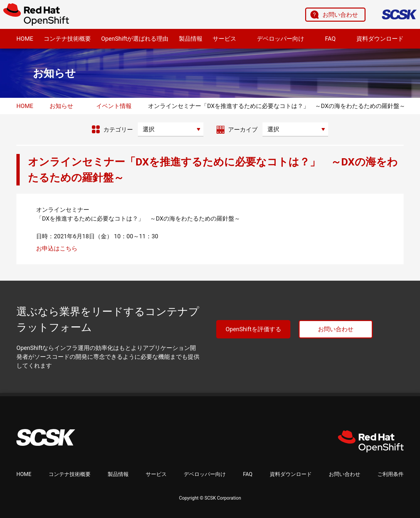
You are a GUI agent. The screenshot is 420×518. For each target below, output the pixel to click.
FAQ (330, 39)
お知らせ (61, 106)
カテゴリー (118, 129)
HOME (25, 39)
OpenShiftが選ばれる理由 (135, 39)
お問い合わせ (340, 15)
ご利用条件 (390, 474)
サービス (224, 39)
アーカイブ (243, 129)
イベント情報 (114, 106)
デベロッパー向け (281, 39)
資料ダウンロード (380, 39)
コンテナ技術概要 (67, 39)
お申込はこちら (57, 248)
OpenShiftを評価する (253, 329)
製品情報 (191, 39)
